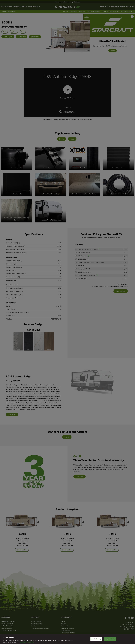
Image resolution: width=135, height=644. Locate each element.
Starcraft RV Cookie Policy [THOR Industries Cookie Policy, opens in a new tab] (27, 642)
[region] (67, 639)
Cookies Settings (96, 639)
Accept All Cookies (110, 639)
